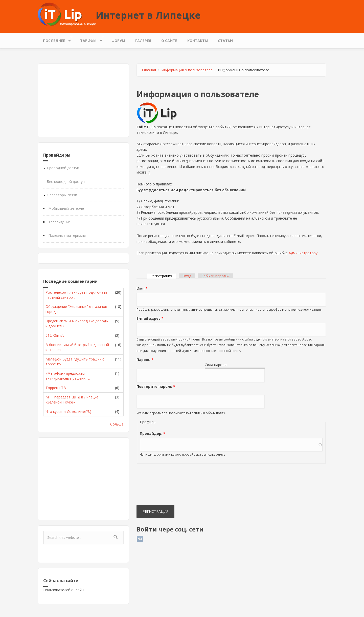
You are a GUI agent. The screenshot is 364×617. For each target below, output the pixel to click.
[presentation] (157, 485)
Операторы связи (62, 195)
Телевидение (60, 222)
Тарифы (89, 39)
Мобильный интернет (67, 208)
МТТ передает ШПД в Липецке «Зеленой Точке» (72, 400)
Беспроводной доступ (66, 182)
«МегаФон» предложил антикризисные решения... (68, 376)
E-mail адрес (150, 318)
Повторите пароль (156, 386)
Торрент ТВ (56, 388)
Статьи (225, 41)
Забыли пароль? (215, 276)
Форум (118, 41)
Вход (187, 276)
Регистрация (163, 276)
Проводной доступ (63, 168)
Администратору (303, 253)
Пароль (145, 360)
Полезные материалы (67, 235)
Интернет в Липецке (148, 15)
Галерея (143, 41)
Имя (142, 289)
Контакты (198, 41)
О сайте (169, 41)
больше (117, 424)
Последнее (55, 39)
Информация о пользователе (187, 70)
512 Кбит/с (55, 335)
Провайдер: (153, 433)
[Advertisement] (83, 100)
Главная (149, 70)
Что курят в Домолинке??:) (68, 411)
